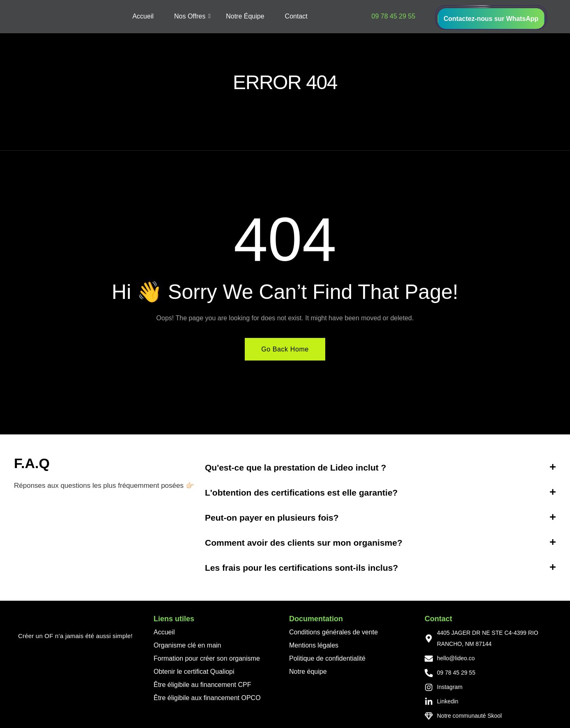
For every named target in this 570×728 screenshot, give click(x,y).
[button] (380, 468)
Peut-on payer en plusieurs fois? (272, 518)
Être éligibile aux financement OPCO (207, 698)
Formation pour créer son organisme (207, 659)
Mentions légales (314, 646)
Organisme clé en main (187, 646)
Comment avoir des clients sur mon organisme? (304, 543)
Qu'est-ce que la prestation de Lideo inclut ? (295, 468)
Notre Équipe (245, 17)
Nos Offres (192, 17)
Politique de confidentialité (327, 659)
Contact (296, 17)
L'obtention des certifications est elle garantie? (301, 493)
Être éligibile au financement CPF (202, 685)
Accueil (143, 17)
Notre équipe (308, 672)
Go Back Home (285, 350)
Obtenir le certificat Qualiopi (194, 672)
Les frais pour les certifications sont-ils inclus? (301, 568)
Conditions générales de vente (333, 633)
